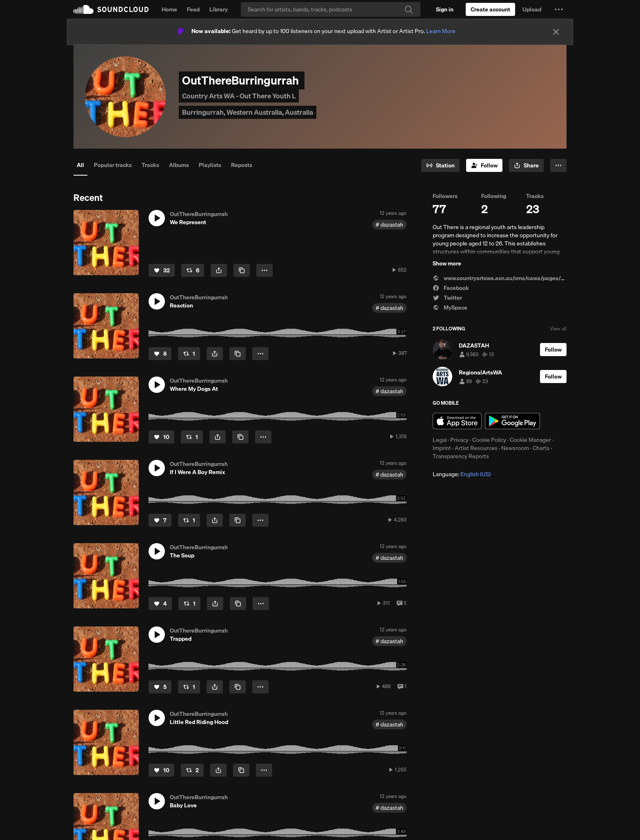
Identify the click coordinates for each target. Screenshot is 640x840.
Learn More (441, 31)
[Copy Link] (242, 270)
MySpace (450, 307)
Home (169, 9)
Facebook (451, 288)
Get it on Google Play (512, 421)
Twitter (447, 298)
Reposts (242, 165)
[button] (559, 9)
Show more (447, 263)
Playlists (210, 165)
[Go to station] (440, 165)
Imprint (442, 448)
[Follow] (484, 165)
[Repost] (193, 270)
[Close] (556, 32)
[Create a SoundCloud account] (490, 9)
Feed (193, 9)
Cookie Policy (489, 440)
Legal (440, 440)
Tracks (150, 165)
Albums (179, 165)
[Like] (162, 270)
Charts (541, 448)
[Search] (331, 9)
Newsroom (515, 448)
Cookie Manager (530, 440)
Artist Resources (476, 448)
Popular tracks (113, 165)
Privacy (459, 440)
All (80, 165)
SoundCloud (111, 9)
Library (219, 9)
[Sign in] (445, 9)
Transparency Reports (461, 456)
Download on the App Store (457, 421)
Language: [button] (462, 474)
